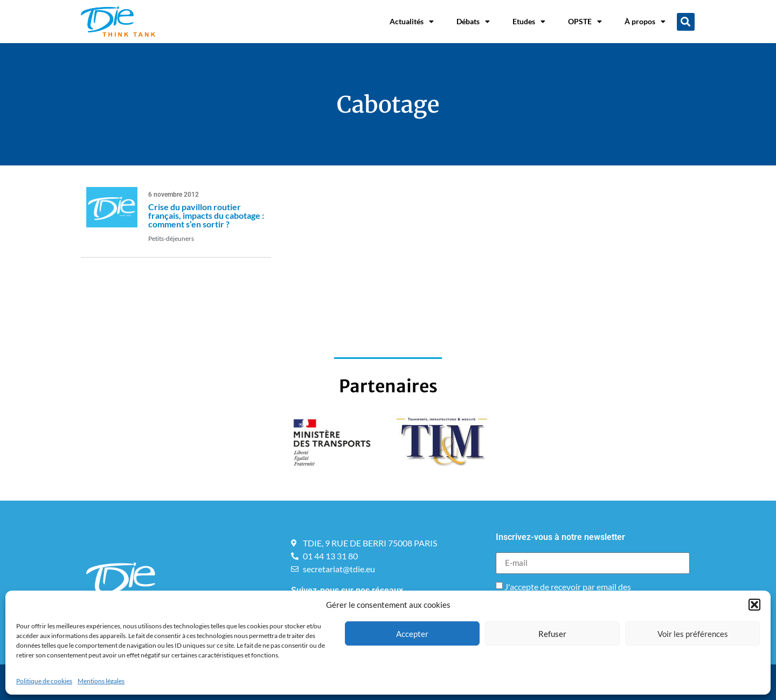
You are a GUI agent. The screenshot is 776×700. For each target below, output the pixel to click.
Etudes (529, 22)
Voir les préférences (693, 634)
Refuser (552, 634)
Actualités (412, 22)
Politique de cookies (44, 681)
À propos (645, 22)
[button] (754, 605)
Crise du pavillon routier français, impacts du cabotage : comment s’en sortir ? (206, 215)
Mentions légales (101, 681)
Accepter (412, 634)
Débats (473, 22)
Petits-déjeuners (171, 238)
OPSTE (585, 22)
